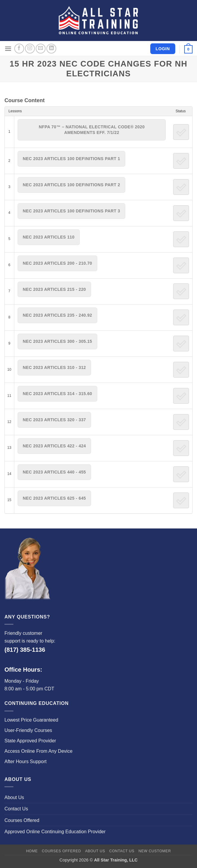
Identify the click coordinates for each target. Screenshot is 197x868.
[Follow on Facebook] (19, 49)
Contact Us (16, 809)
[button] (8, 49)
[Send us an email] (41, 49)
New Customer (155, 851)
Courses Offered (22, 820)
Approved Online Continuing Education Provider (55, 832)
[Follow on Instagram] (30, 49)
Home (32, 851)
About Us (14, 797)
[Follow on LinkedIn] (51, 49)
